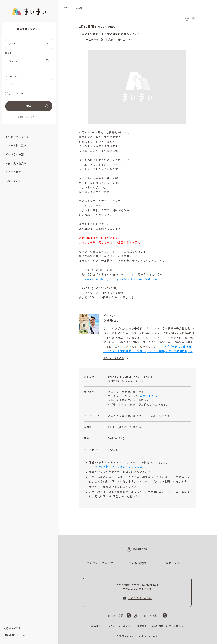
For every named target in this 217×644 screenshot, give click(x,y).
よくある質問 (13, 172)
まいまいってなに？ (17, 137)
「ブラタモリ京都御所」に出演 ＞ (125, 351)
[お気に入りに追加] (187, 19)
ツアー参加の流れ (16, 146)
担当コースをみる (116, 358)
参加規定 (96, 626)
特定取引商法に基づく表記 (166, 626)
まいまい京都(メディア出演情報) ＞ (170, 351)
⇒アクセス (147, 396)
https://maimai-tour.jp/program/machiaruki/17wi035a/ (118, 279)
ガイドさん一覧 (15, 155)
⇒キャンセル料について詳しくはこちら (114, 467)
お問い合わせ (13, 181)
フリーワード (12, 77)
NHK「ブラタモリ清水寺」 (177, 347)
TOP (67, 8)
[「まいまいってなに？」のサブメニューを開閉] (51, 137)
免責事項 (142, 626)
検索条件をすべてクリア (29, 117)
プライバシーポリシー (120, 626)
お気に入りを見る (16, 164)
